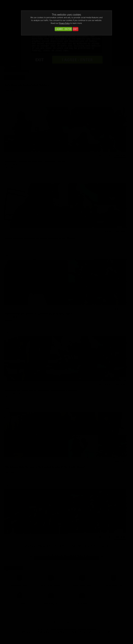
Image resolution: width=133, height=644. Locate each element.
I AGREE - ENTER (63, 29)
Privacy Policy (64, 23)
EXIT (75, 29)
